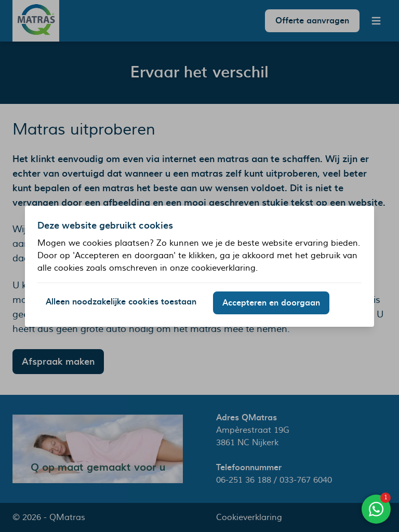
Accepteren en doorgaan (271, 303)
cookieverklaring (223, 268)
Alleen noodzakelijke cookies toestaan (121, 302)
